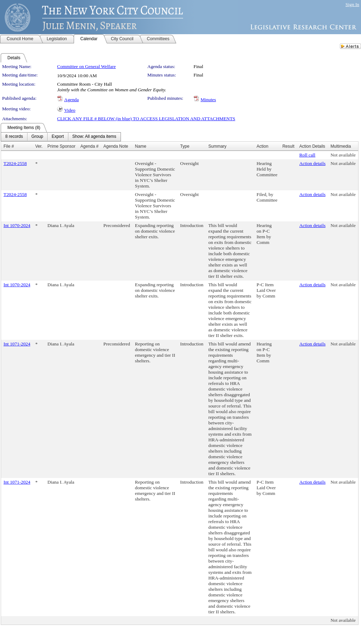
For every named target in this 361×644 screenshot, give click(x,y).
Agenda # (89, 146)
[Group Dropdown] (37, 137)
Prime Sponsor (62, 146)
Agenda (71, 100)
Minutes (208, 100)
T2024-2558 (15, 163)
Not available (343, 155)
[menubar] (61, 137)
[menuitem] (14, 137)
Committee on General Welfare (86, 66)
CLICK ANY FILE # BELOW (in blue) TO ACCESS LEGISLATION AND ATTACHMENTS (146, 119)
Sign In (352, 4)
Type (185, 146)
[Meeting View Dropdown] (94, 137)
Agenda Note (116, 146)
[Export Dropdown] (58, 137)
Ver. (39, 146)
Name (141, 146)
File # (9, 146)
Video (70, 110)
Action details (312, 163)
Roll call (307, 155)
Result (288, 146)
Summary (217, 146)
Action (262, 146)
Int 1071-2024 (17, 344)
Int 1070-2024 (17, 225)
